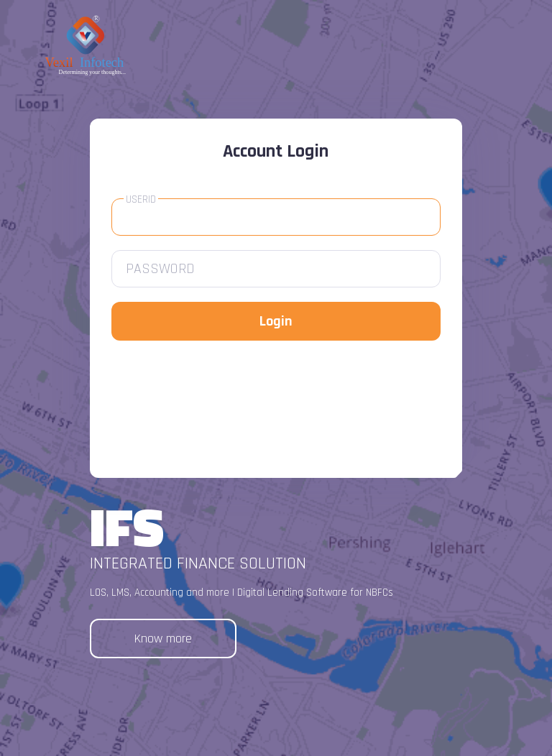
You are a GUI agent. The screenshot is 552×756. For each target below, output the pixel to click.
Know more (163, 639)
